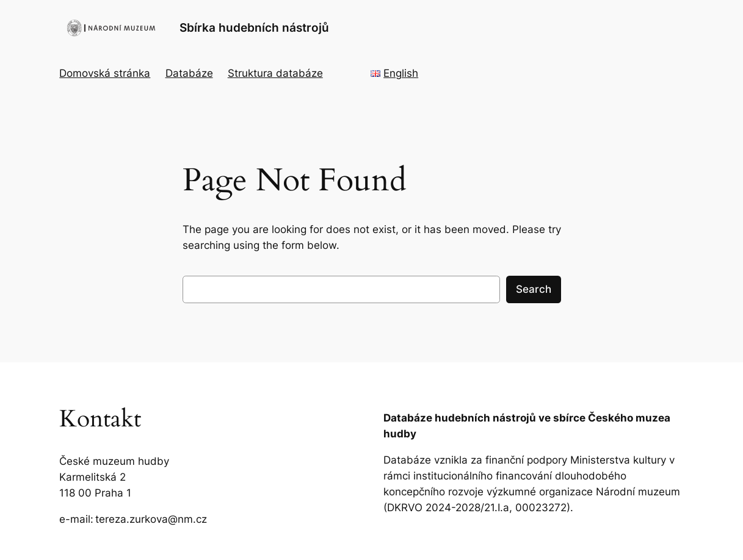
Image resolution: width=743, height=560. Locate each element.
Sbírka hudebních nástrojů (254, 28)
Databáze (189, 73)
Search (534, 289)
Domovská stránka (105, 73)
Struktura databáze (275, 73)
